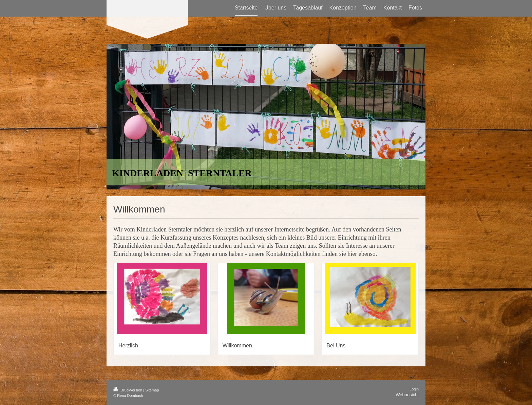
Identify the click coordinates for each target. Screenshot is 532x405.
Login (414, 389)
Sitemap (152, 390)
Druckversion (128, 390)
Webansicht (407, 395)
